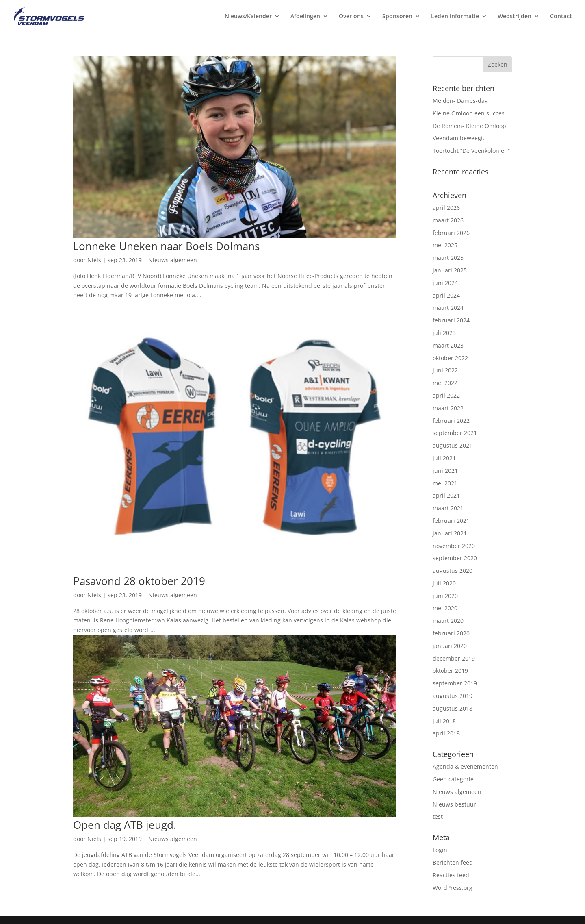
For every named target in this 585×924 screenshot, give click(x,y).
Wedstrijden (515, 17)
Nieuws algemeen (173, 260)
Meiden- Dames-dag (460, 101)
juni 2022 (445, 370)
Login (440, 850)
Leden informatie (455, 17)
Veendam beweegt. (459, 138)
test (438, 816)
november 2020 (454, 546)
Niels (94, 260)
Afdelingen (305, 17)
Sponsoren (397, 17)
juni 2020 (445, 596)
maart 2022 (448, 408)
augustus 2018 (453, 708)
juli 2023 (444, 333)
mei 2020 (445, 608)
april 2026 (446, 208)
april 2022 (446, 395)
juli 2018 (444, 721)
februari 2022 (451, 421)
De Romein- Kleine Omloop (469, 126)
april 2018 (446, 733)
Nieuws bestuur (454, 804)
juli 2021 (444, 458)
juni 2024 (445, 283)
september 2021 (455, 433)
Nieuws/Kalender (248, 17)
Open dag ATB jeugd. (125, 825)
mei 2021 (445, 483)
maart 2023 (448, 345)
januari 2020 (450, 646)
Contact (561, 17)
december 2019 (454, 658)
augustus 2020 (453, 571)
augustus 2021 (453, 445)
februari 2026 (451, 233)
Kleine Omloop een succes (469, 113)
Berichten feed (453, 862)
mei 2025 (445, 245)
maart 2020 (448, 621)
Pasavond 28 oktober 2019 (139, 581)
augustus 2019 (453, 696)
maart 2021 (448, 508)
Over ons (351, 17)
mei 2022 (445, 383)
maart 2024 (448, 308)
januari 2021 (450, 533)
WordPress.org (453, 888)
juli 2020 (444, 583)
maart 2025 (448, 258)
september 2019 (455, 683)
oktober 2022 (450, 358)
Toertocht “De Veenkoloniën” (471, 151)
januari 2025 (450, 270)
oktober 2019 (450, 671)
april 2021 (446, 495)
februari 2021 (451, 521)
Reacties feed (451, 875)
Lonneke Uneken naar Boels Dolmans (166, 246)
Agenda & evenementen (465, 766)
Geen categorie (453, 779)
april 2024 (446, 295)
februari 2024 (451, 320)
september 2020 (455, 558)
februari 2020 (451, 633)
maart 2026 (448, 220)
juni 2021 (445, 471)
